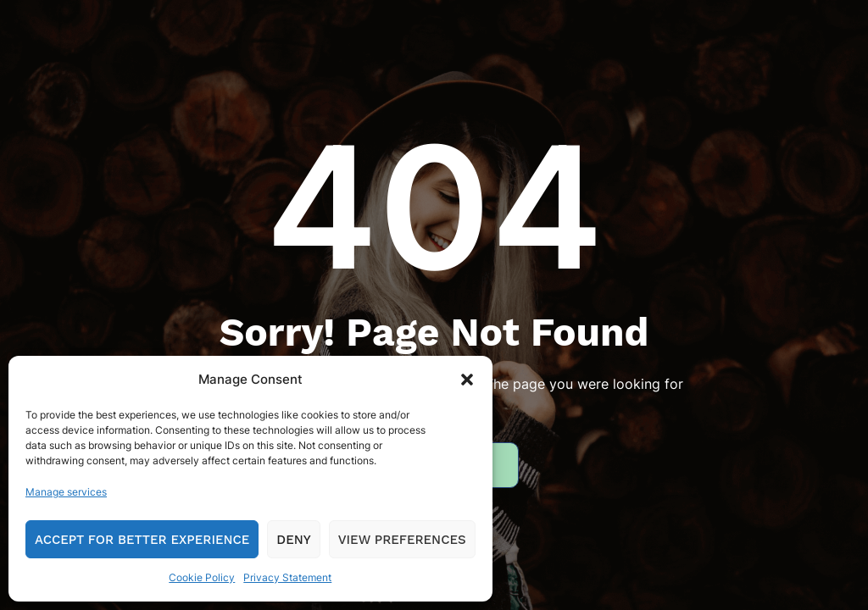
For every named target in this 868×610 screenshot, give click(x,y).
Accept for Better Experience (142, 540)
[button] (467, 380)
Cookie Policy (202, 577)
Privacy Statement (287, 577)
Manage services (66, 492)
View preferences (402, 540)
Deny (293, 540)
